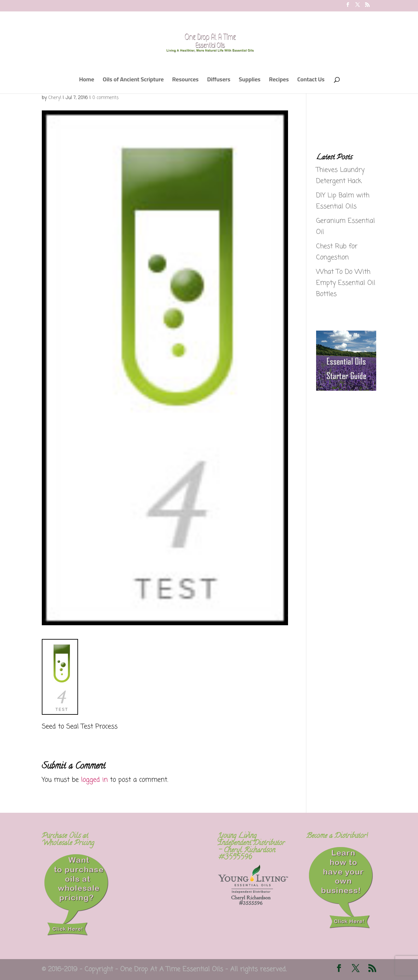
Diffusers (219, 81)
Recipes (279, 81)
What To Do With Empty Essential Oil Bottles (346, 283)
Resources (185, 81)
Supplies (249, 81)
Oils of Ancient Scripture (133, 81)
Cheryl (55, 98)
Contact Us (311, 81)
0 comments (105, 98)
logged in (94, 780)
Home (87, 81)
